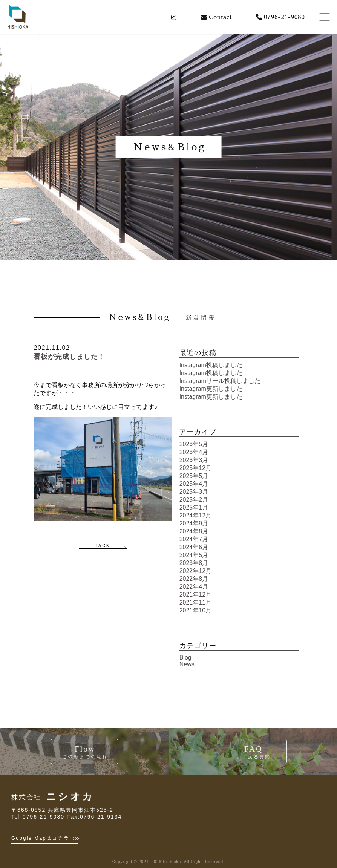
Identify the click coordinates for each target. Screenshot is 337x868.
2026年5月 (194, 444)
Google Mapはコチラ (45, 838)
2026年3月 (194, 460)
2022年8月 (194, 579)
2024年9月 (194, 523)
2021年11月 (195, 602)
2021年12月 (195, 595)
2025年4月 (194, 484)
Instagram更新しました (211, 389)
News (187, 664)
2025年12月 (195, 468)
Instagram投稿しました (211, 365)
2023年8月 (194, 563)
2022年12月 (195, 571)
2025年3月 (194, 492)
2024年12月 (195, 515)
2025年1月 (194, 507)
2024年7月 (194, 539)
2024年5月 (194, 555)
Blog (185, 658)
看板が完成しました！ (69, 357)
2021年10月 (195, 610)
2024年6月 (194, 547)
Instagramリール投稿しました (220, 381)
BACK (102, 546)
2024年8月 (194, 531)
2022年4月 (194, 587)
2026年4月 (194, 452)
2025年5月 (194, 476)
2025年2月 (194, 500)
